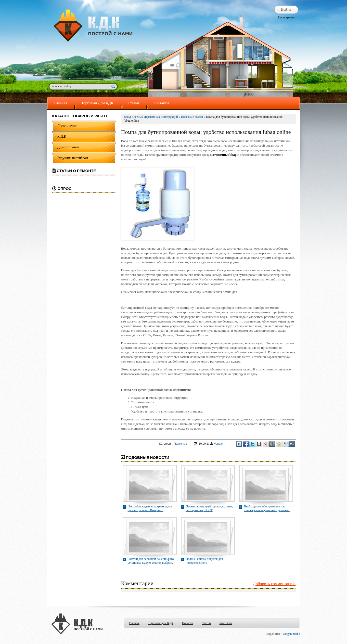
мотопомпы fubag (223, 155)
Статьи (133, 103)
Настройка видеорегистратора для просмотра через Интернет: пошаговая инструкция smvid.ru (150, 508)
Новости (188, 623)
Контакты (161, 103)
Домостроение (68, 147)
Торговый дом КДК (161, 623)
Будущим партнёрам (73, 158)
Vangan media (291, 634)
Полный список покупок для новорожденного (204, 561)
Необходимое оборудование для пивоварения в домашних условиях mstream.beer (267, 508)
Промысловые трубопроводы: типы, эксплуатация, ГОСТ (209, 508)
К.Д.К (62, 137)
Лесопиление (67, 126)
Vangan (219, 444)
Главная (61, 103)
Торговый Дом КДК (97, 103)
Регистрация (287, 17)
